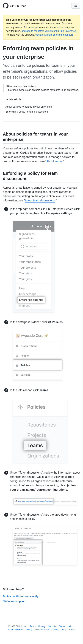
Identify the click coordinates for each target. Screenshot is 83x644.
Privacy (42, 626)
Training (55, 630)
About (72, 630)
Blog (64, 630)
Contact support (14, 601)
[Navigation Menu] (76, 6)
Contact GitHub (16, 630)
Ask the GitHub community (21, 596)
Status (62, 626)
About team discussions (40, 200)
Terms (33, 626)
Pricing (29, 630)
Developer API (42, 630)
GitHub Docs (18, 6)
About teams (54, 161)
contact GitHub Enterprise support (54, 35)
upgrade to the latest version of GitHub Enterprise (49, 31)
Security (52, 626)
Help (70, 626)
